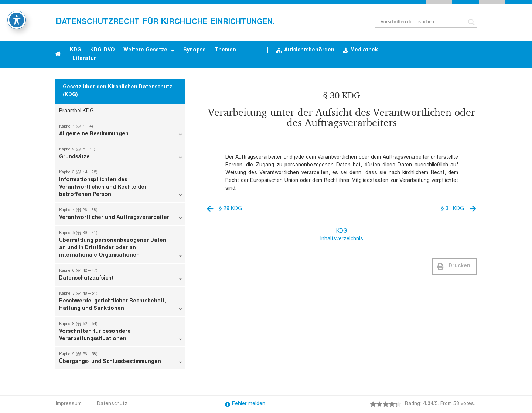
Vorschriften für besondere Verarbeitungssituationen (120, 333)
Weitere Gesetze (149, 51)
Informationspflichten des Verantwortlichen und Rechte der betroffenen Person (120, 185)
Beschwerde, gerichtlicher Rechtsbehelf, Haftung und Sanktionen (120, 303)
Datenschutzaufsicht (120, 276)
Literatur (84, 59)
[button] (454, 266)
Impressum (69, 404)
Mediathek (361, 50)
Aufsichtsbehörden (305, 50)
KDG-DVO (102, 50)
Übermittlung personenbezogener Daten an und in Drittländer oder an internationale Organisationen (120, 246)
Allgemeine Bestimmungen (120, 132)
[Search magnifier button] (471, 22)
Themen (225, 50)
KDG (76, 50)
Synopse (195, 50)
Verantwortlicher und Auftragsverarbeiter (120, 216)
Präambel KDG (76, 111)
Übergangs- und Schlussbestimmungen (120, 360)
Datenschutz (112, 404)
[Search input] (422, 22)
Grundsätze (120, 155)
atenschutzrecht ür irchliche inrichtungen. (165, 22)
